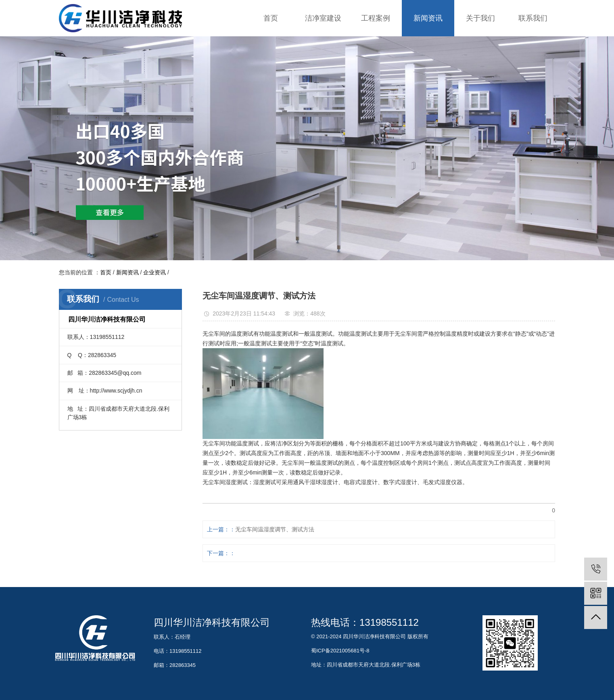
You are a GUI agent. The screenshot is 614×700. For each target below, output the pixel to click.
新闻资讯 (428, 18)
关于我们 (480, 18)
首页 (271, 18)
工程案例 (376, 18)
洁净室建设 (323, 18)
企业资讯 (155, 272)
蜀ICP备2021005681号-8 (340, 651)
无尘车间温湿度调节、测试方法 (275, 529)
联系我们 (533, 18)
